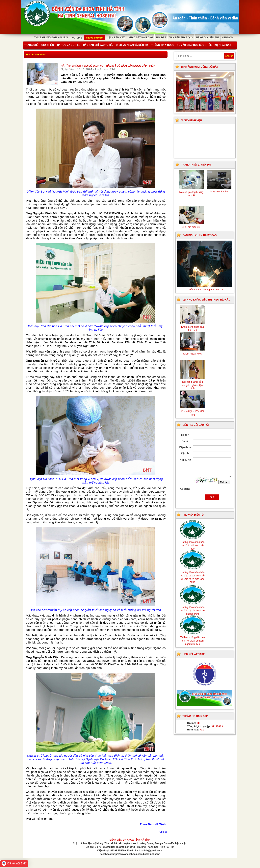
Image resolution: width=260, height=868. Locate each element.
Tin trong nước (36, 55)
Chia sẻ (163, 832)
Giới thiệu (48, 45)
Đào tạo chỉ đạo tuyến (98, 45)
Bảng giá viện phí (208, 38)
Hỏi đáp (161, 38)
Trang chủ (31, 45)
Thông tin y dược (163, 45)
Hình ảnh (228, 38)
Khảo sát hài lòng (141, 38)
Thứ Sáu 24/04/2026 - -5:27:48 (51, 38)
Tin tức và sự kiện (69, 45)
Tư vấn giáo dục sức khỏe (194, 45)
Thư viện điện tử (193, 515)
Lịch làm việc (117, 38)
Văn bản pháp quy (181, 38)
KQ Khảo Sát (223, 45)
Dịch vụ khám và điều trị (132, 45)
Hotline (88, 38)
